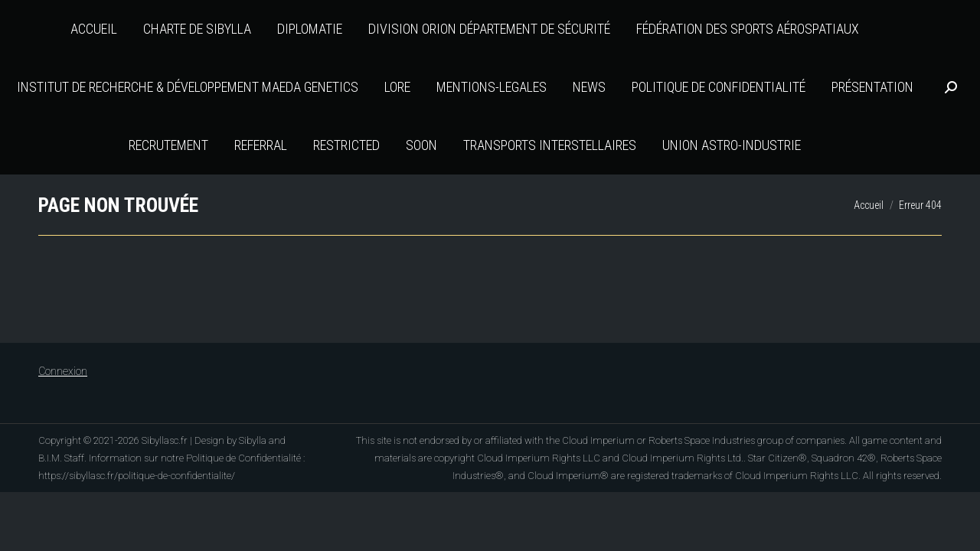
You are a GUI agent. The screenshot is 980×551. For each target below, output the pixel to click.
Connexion (63, 371)
